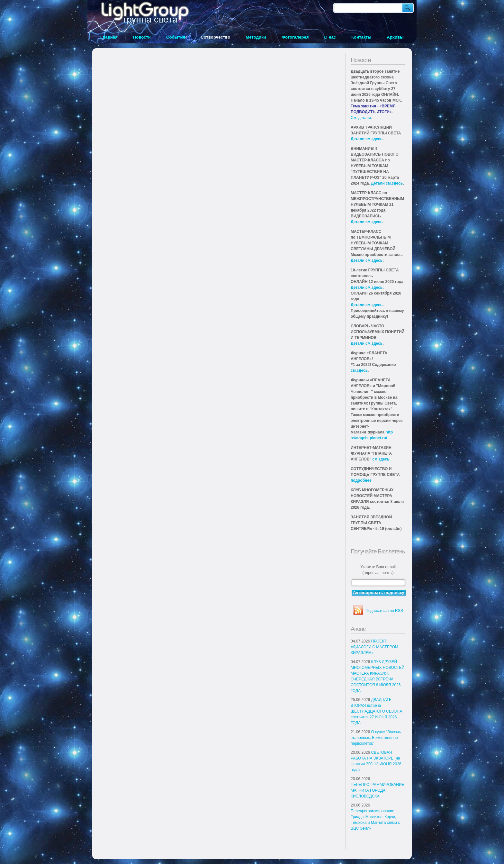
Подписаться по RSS (384, 611)
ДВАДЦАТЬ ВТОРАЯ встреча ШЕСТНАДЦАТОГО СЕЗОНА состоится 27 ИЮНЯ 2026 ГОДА (376, 711)
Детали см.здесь (367, 139)
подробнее (361, 480)
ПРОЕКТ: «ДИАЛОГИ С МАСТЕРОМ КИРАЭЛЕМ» (374, 647)
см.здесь (359, 370)
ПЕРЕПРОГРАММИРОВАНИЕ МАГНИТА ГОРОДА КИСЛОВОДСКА (378, 790)
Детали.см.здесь (367, 287)
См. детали (361, 118)
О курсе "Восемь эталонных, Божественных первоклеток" (376, 738)
